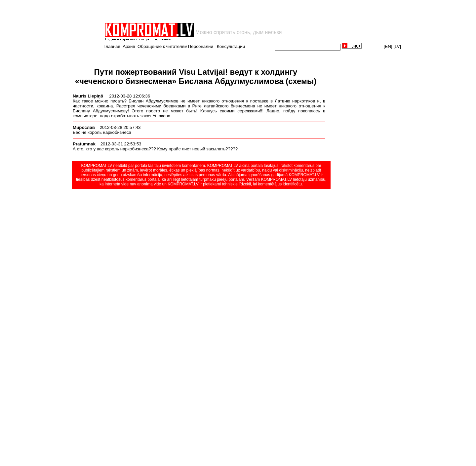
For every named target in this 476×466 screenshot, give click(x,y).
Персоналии (201, 46)
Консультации (231, 46)
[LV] (397, 46)
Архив (129, 46)
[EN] (388, 46)
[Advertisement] (181, 11)
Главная (112, 46)
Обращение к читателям (162, 46)
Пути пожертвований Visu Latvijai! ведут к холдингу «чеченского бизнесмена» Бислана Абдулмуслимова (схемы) (196, 77)
